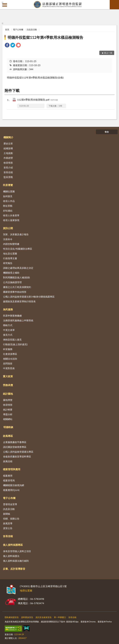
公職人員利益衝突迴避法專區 (18, 452)
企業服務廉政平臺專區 (15, 442)
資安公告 (8, 528)
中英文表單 (9, 330)
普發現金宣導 (10, 504)
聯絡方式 (8, 325)
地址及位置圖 (10, 253)
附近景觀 (8, 206)
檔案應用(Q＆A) (11, 490)
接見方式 (8, 335)
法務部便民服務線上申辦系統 (18, 320)
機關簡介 (8, 137)
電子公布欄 (18, 30)
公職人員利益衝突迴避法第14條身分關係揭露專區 (29, 297)
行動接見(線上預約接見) (15, 344)
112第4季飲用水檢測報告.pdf (37, 100)
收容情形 (8, 163)
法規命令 (8, 239)
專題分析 (8, 414)
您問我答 (8, 363)
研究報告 (8, 263)
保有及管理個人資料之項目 (17, 551)
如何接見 (8, 196)
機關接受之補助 (11, 273)
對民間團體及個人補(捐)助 (17, 277)
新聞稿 (7, 514)
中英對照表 (9, 368)
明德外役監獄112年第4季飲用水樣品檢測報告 (45, 37)
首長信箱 (8, 172)
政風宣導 (8, 523)
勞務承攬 (8, 385)
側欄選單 (5, 5)
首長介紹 (8, 167)
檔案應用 (8, 476)
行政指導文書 (10, 258)
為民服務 (8, 309)
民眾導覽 (8, 185)
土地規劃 (8, 153)
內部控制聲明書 (11, 244)
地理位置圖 (26, 590)
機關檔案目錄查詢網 (14, 485)
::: (2, 2)
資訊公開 (8, 228)
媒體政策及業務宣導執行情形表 (19, 301)
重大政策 (8, 376)
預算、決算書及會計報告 (16, 234)
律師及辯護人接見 (12, 340)
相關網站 (8, 419)
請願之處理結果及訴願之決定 (18, 268)
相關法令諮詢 (10, 359)
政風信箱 (8, 461)
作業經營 (8, 158)
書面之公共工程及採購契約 (17, 287)
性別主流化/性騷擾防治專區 (18, 249)
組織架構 (8, 148)
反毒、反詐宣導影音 (14, 569)
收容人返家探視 (11, 220)
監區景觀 (8, 177)
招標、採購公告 (11, 519)
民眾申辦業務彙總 (12, 316)
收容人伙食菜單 (11, 215)
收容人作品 (9, 201)
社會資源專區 (10, 354)
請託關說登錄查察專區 (15, 447)
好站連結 (8, 211)
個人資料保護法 (11, 556)
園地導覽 (8, 400)
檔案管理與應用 (12, 469)
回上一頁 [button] (108, 53)
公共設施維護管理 (12, 282)
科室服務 (8, 349)
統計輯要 (8, 410)
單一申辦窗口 (60, 617)
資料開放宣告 (27, 617)
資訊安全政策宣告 (44, 617)
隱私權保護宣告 (12, 617)
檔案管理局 (9, 480)
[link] (7, 45)
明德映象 (8, 427)
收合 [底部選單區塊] (107, 132)
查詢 (114, 5)
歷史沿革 (8, 144)
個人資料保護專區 (13, 545)
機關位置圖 (9, 191)
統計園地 (8, 394)
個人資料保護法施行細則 (16, 561)
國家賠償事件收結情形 (15, 292)
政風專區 (8, 436)
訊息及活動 (32, 30)
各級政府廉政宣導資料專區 (17, 456)
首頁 (7, 30)
